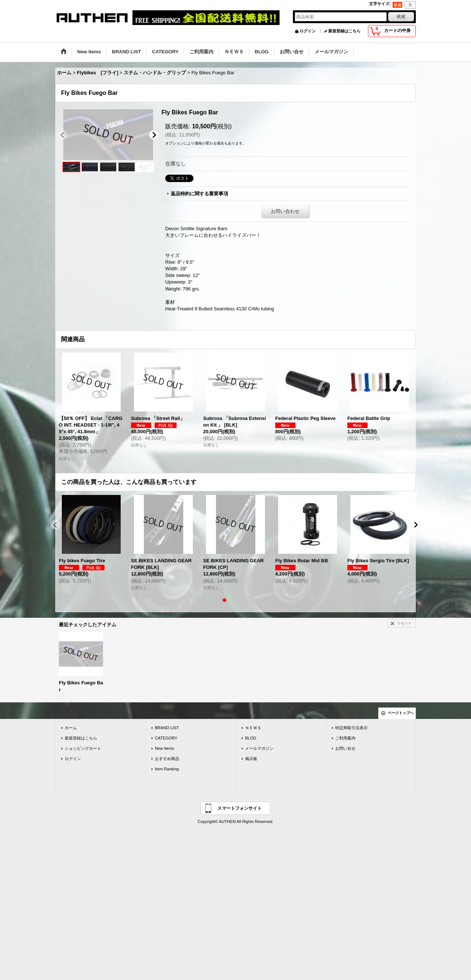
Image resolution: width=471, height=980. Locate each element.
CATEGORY (166, 738)
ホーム (71, 728)
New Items (164, 748)
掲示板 (251, 759)
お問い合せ (345, 748)
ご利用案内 (345, 738)
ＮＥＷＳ (253, 728)
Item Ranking (167, 769)
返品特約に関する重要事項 (199, 194)
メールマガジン (259, 748)
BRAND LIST (167, 728)
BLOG (251, 738)
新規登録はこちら (344, 31)
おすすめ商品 (167, 759)
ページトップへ (401, 713)
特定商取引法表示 (351, 728)
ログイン (308, 31)
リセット (404, 623)
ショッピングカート (83, 748)
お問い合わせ (285, 211)
